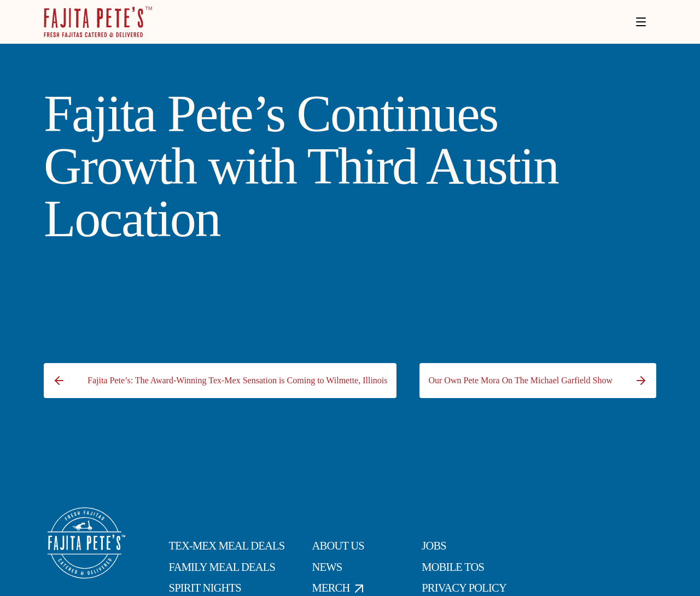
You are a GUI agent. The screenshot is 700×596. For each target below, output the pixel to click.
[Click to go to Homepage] (98, 22)
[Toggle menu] (641, 22)
